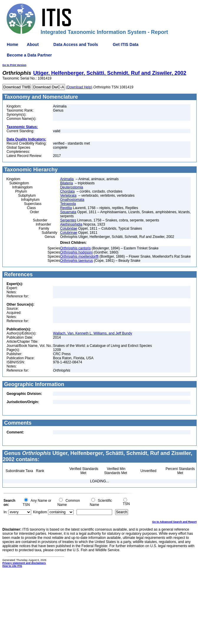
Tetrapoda (68, 204)
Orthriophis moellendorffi (79, 256)
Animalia (67, 179)
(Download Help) (79, 87)
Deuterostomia (72, 187)
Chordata (67, 191)
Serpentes (68, 220)
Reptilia (66, 208)
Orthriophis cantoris (75, 248)
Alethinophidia (71, 224)
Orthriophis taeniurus (76, 261)
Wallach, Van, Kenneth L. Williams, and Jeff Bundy (93, 333)
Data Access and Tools (76, 44)
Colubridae (69, 229)
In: (5, 512)
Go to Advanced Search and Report (174, 522)
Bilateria (66, 183)
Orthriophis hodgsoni (76, 252)
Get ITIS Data (126, 44)
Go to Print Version (14, 65)
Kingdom (40, 512)
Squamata (68, 212)
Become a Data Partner (29, 55)
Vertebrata (68, 196)
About (33, 44)
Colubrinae (69, 233)
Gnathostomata (72, 200)
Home (13, 44)
